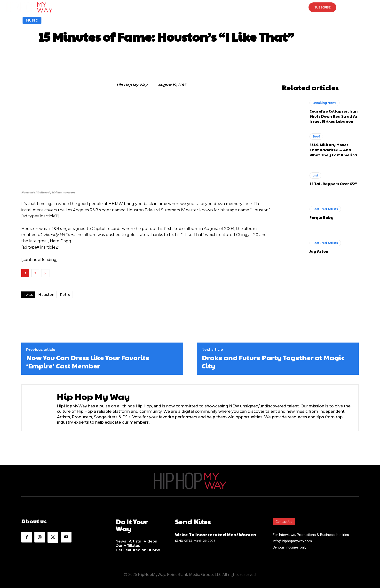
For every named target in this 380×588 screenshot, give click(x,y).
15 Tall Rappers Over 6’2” (333, 184)
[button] (190, 7)
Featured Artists (325, 209)
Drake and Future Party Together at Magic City (273, 362)
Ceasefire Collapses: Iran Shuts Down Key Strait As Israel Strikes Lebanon (334, 116)
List (315, 175)
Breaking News (325, 103)
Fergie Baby (321, 217)
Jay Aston (319, 251)
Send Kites (184, 540)
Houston (46, 295)
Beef (316, 136)
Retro (65, 295)
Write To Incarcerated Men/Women (216, 533)
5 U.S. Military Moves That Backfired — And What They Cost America (333, 150)
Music (32, 20)
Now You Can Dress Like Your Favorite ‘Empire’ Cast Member (88, 362)
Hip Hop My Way (132, 85)
